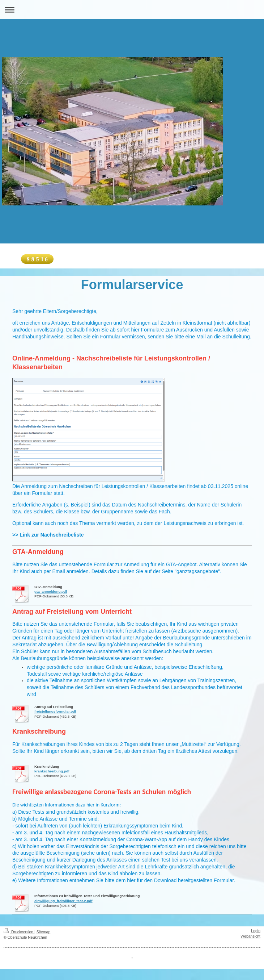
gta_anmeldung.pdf (51, 591)
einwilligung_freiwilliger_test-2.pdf (63, 901)
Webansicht (250, 936)
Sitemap (44, 932)
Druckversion (19, 932)
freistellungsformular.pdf (55, 711)
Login (256, 931)
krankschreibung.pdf (52, 771)
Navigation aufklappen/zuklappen (132, 10)
